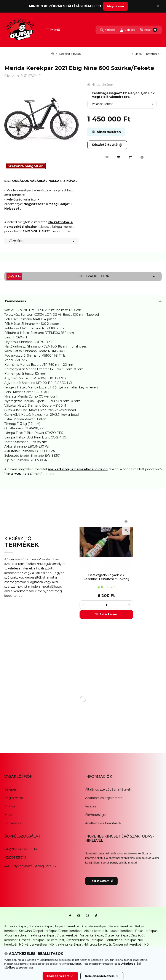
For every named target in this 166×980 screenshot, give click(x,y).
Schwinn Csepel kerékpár (38, 931)
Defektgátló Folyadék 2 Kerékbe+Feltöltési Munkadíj (106, 577)
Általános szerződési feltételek (108, 789)
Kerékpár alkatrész (137, 949)
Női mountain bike (48, 949)
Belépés (10, 789)
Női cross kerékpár (97, 944)
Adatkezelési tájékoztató (104, 798)
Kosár (9, 815)
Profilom (11, 806)
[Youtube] (79, 915)
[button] (53, 30)
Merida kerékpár (41, 926)
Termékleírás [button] (15, 301)
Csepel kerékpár (70, 931)
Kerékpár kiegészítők (20, 954)
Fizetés (91, 806)
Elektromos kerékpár (120, 940)
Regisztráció (14, 798)
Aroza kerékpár (16, 926)
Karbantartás (78, 954)
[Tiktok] (96, 915)
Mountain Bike (15, 935)
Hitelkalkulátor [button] (94, 276)
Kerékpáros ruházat (52, 954)
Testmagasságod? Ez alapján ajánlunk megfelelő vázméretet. (123, 95)
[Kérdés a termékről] (142, 157)
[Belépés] (128, 30)
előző (137, 54)
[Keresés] (108, 30)
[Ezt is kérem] (106, 615)
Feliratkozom (101, 881)
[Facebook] (70, 915)
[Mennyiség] (106, 605)
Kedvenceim (14, 823)
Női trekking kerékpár (66, 944)
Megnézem (116, 6)
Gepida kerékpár (94, 926)
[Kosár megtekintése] (148, 30)
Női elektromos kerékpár (82, 949)
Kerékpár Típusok (70, 54)
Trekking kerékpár (41, 935)
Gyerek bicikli (112, 949)
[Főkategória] (53, 54)
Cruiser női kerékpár (128, 944)
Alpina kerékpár (96, 931)
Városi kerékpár (92, 935)
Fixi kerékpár (55, 940)
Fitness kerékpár (31, 940)
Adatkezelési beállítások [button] (103, 823)
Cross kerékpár (68, 935)
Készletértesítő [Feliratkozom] (107, 145)
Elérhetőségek (96, 815)
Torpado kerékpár (68, 926)
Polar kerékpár (146, 931)
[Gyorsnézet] (126, 530)
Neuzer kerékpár (121, 926)
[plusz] (129, 605)
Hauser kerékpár (121, 931)
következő (154, 54)
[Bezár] (158, 6)
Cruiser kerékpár (117, 935)
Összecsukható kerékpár (84, 940)
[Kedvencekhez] (107, 157)
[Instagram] (87, 915)
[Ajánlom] (119, 157)
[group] (118, 567)
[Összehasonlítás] (130, 157)
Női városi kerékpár (33, 944)
